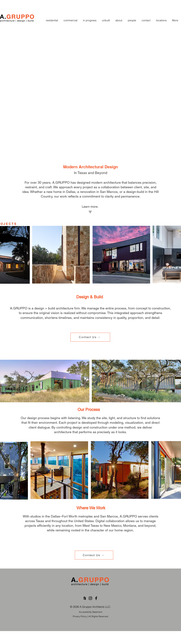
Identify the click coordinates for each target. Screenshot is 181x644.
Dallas (71, 192)
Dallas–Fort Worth (64, 516)
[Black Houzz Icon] (85, 598)
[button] (161, 20)
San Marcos (109, 192)
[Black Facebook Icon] (96, 598)
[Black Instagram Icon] (90, 598)
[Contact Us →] (90, 337)
